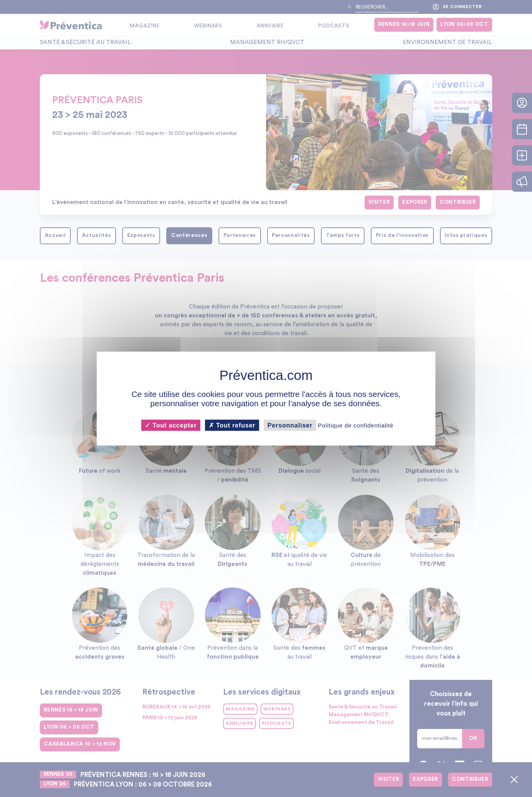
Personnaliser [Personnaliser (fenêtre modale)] (290, 425)
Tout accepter (171, 425)
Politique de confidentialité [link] (356, 425)
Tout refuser (232, 425)
